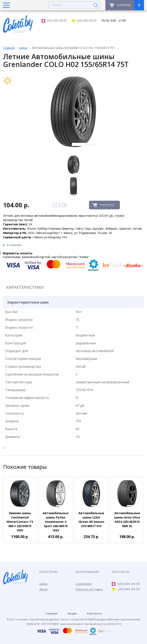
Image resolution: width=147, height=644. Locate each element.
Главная (9, 48)
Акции (72, 613)
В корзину (107, 205)
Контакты (94, 613)
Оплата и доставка (89, 589)
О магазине (84, 584)
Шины (23, 48)
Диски (43, 589)
